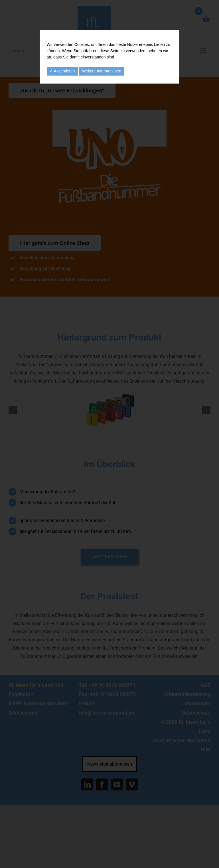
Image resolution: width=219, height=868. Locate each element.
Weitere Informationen (102, 71)
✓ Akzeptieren (62, 71)
